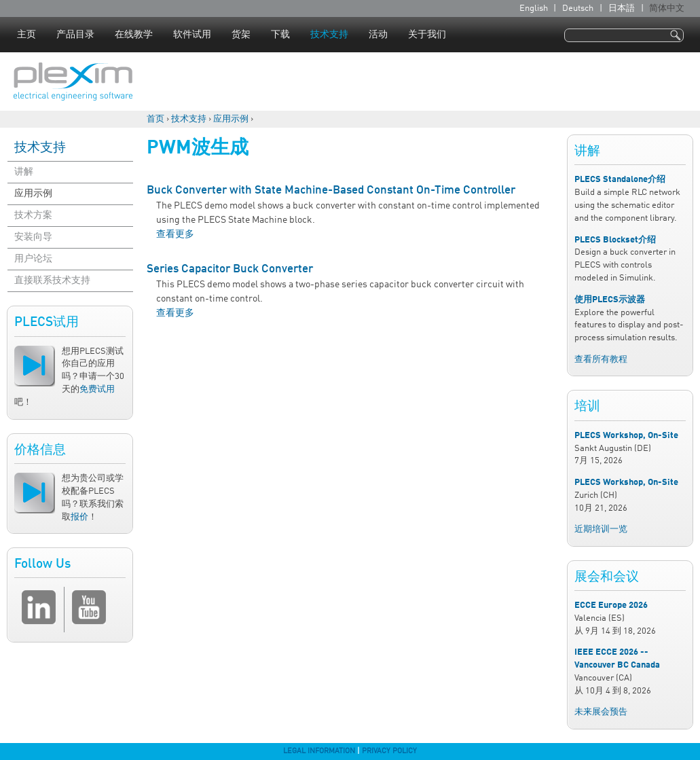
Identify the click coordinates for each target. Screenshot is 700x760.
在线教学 (134, 35)
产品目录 (75, 35)
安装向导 (33, 237)
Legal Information (319, 751)
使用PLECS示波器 (610, 300)
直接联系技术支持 (52, 281)
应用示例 (231, 119)
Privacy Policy (389, 751)
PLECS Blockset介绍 (615, 240)
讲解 (24, 172)
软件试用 (192, 35)
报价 (79, 517)
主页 (26, 35)
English (534, 8)
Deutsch (578, 8)
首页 (155, 119)
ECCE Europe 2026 (611, 605)
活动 (378, 35)
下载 (280, 35)
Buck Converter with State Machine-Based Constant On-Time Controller (331, 191)
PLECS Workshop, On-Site (626, 436)
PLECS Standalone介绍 (620, 180)
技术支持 (329, 35)
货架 (241, 35)
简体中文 (667, 8)
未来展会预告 (601, 712)
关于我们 (427, 35)
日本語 (622, 8)
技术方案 (33, 215)
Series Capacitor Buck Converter (230, 269)
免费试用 (97, 390)
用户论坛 (33, 259)
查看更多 (175, 234)
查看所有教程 (601, 360)
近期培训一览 (601, 529)
